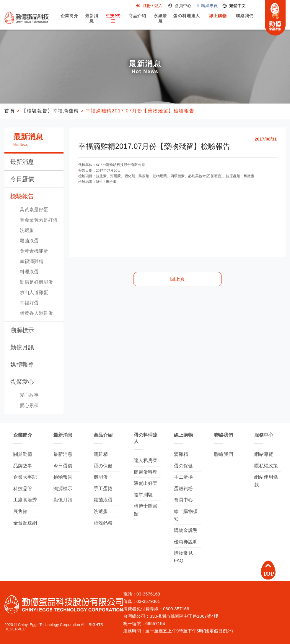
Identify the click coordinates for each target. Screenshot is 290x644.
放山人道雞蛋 (34, 292)
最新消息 (92, 22)
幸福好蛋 (29, 303)
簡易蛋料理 (146, 472)
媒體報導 (22, 364)
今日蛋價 (22, 179)
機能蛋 (101, 477)
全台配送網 (25, 523)
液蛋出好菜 (146, 483)
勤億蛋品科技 (27, 18)
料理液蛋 (29, 272)
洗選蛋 (27, 230)
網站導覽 (264, 454)
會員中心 (180, 6)
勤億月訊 (22, 347)
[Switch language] (234, 6)
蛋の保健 (103, 466)
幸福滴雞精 (32, 261)
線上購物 (218, 21)
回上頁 (178, 279)
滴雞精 (101, 454)
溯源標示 (22, 330)
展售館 (20, 511)
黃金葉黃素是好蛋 (39, 220)
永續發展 (160, 22)
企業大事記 (25, 477)
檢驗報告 (22, 196)
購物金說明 (186, 530)
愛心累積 (29, 405)
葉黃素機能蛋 (34, 251)
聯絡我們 (245, 21)
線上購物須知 (186, 515)
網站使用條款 (266, 481)
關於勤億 (23, 454)
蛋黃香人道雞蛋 (36, 313)
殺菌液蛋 (29, 241)
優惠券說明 (186, 542)
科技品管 (23, 489)
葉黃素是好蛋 (34, 210)
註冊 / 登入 (149, 6)
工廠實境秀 (25, 500)
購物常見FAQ (183, 557)
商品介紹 (137, 21)
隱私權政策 (266, 466)
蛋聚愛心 (22, 382)
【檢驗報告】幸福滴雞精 (50, 111)
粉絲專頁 (207, 6)
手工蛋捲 (103, 489)
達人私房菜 (146, 460)
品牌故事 (23, 466)
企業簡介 (70, 21)
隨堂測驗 (143, 495)
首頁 (10, 111)
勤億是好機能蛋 (36, 282)
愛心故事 (29, 395)
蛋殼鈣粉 (103, 523)
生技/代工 (113, 22)
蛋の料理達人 (186, 21)
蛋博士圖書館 (146, 510)
